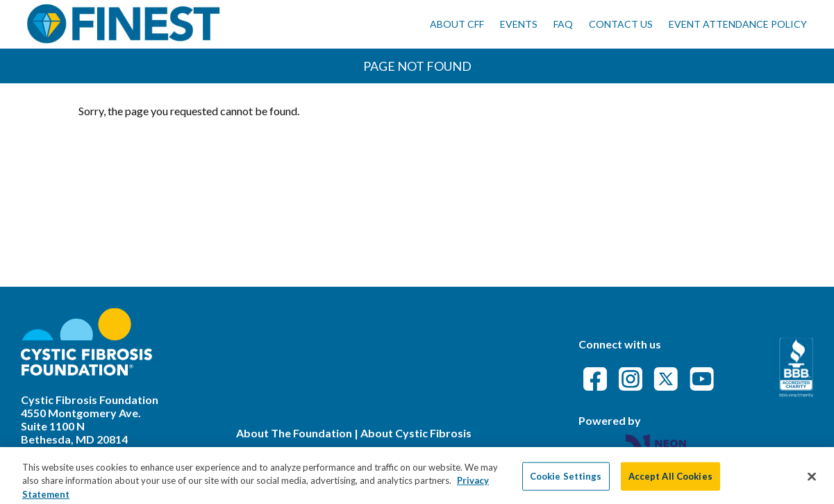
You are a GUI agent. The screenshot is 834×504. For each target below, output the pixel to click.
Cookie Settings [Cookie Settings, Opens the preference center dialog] (566, 480)
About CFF (457, 24)
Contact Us (621, 24)
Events (519, 24)
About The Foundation (294, 433)
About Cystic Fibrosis (416, 433)
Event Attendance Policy (738, 24)
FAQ (563, 24)
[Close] (812, 481)
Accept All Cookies (670, 480)
